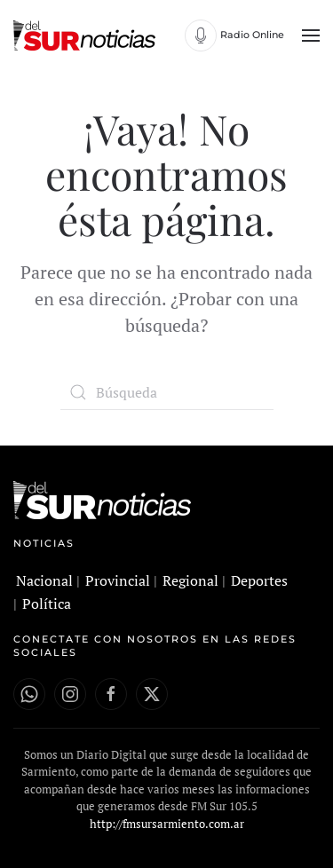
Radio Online (252, 35)
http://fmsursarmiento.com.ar (167, 824)
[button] (311, 36)
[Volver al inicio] (87, 36)
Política (47, 604)
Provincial (118, 580)
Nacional (44, 580)
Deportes (259, 580)
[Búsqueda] (167, 392)
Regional (190, 580)
